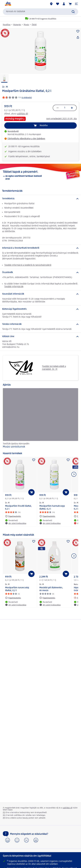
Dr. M (5, 87)
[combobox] (40, 12)
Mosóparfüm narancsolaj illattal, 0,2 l (17, 589)
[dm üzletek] (51, 4)
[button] (76, 4)
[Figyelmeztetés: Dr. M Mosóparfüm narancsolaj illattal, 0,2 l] (13, 598)
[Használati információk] (40, 294)
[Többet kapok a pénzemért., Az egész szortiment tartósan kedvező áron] (40, 175)
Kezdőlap (7, 25)
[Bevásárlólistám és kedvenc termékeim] (58, 4)
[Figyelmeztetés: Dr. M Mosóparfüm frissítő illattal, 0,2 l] (13, 516)
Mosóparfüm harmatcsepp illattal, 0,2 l (52, 508)
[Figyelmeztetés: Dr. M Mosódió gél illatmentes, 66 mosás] (47, 598)
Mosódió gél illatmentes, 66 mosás (51, 589)
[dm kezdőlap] (8, 4)
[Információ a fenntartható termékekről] (40, 248)
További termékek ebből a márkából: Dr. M (35, 368)
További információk (14, 287)
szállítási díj (22, 114)
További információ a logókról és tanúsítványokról (28, 265)
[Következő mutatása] (74, 474)
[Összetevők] (40, 272)
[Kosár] (70, 4)
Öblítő (34, 25)
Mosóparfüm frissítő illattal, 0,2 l (18, 508)
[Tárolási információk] (40, 324)
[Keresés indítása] (73, 12)
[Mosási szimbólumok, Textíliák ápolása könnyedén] (40, 419)
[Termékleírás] (40, 199)
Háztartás (17, 25)
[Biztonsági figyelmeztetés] (40, 309)
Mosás (26, 25)
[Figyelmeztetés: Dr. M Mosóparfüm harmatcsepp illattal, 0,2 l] (47, 516)
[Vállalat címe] (40, 337)
